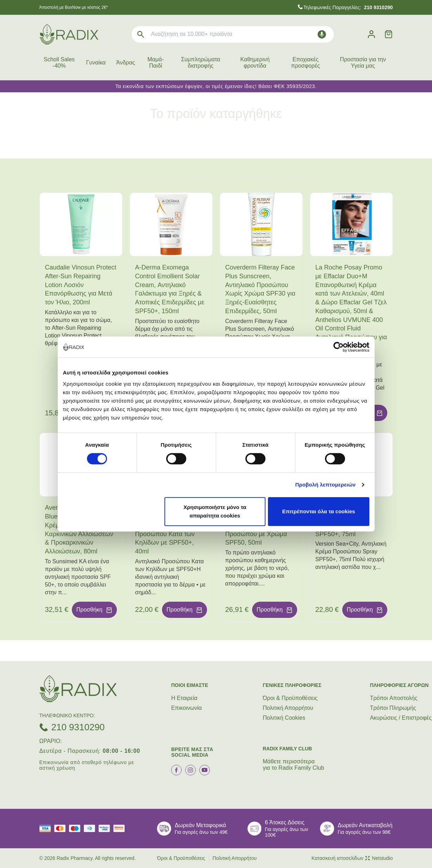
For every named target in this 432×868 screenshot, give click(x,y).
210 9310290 (78, 727)
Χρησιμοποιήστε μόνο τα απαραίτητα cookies (215, 511)
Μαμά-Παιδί (156, 63)
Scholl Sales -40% (59, 63)
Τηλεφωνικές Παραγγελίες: (348, 7)
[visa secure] (106, 828)
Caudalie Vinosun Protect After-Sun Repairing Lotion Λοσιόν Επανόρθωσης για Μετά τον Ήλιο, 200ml (81, 285)
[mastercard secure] (121, 828)
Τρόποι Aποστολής (394, 698)
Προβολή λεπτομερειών (326, 485)
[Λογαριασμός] (371, 34)
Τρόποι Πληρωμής (393, 708)
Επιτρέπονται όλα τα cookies (318, 511)
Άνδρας (126, 63)
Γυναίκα (96, 63)
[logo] (69, 34)
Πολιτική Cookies (284, 718)
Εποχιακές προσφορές (306, 63)
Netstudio (379, 858)
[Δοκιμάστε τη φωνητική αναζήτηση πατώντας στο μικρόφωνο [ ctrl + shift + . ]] (322, 34)
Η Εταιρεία (184, 698)
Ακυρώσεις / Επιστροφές (401, 718)
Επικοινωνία (186, 708)
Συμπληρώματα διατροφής (201, 63)
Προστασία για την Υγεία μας (363, 63)
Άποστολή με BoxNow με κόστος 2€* (74, 7)
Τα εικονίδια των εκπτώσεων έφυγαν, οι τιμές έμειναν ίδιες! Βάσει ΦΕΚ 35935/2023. (216, 86)
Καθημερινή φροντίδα (255, 63)
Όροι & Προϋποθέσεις (290, 698)
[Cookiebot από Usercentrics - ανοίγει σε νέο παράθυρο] (339, 347)
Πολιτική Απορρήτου (288, 708)
